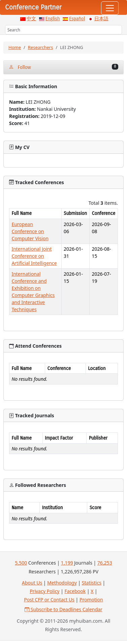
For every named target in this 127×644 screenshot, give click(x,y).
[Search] (63, 30)
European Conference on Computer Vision (30, 231)
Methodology (62, 583)
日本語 (101, 19)
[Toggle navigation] (110, 8)
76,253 (105, 563)
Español (77, 19)
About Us (32, 583)
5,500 (21, 563)
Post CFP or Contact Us (49, 600)
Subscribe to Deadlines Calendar (63, 609)
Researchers (41, 47)
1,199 (67, 563)
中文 (31, 19)
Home (15, 47)
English (53, 19)
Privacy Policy (44, 591)
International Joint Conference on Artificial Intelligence (34, 256)
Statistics (92, 583)
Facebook (75, 591)
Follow (63, 67)
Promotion (91, 600)
